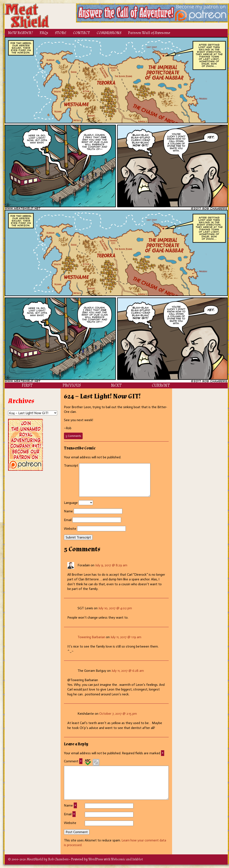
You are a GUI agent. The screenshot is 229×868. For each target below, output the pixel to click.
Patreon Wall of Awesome (149, 33)
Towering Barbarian (91, 637)
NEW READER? (20, 33)
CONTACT (81, 33)
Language (71, 503)
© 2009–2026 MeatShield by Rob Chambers (38, 859)
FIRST (27, 385)
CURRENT (161, 385)
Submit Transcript (78, 537)
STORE (61, 33)
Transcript (71, 465)
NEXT (116, 385)
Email (68, 520)
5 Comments (74, 437)
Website (70, 529)
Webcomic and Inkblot (127, 859)
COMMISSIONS (109, 33)
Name (68, 511)
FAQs (44, 33)
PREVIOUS (72, 385)
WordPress (96, 859)
